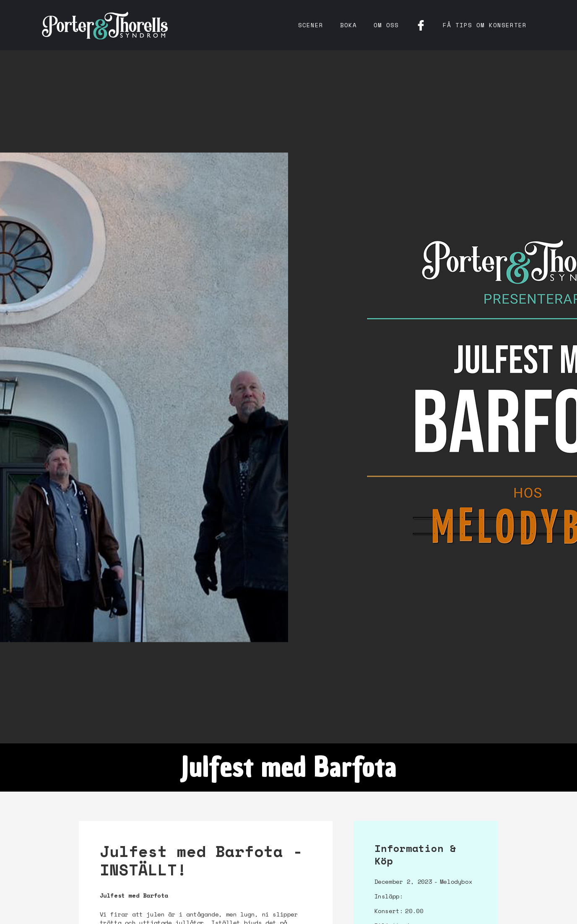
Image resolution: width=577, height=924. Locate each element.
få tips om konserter (485, 25)
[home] (105, 25)
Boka (348, 25)
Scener (311, 25)
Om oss (386, 25)
